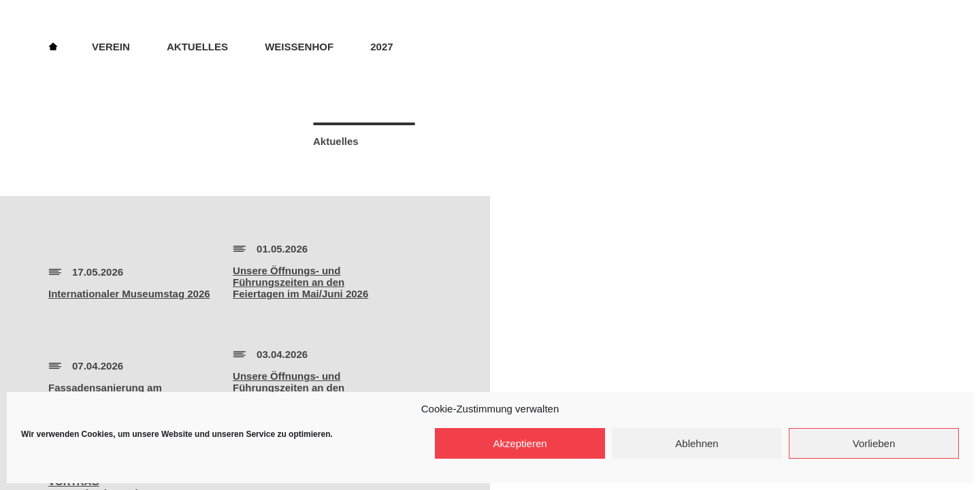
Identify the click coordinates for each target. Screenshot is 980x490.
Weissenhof (299, 47)
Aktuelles (197, 47)
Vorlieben (874, 443)
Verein (111, 47)
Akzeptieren (520, 443)
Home (53, 46)
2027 (381, 47)
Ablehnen (697, 443)
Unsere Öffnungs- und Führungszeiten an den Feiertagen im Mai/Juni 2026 (300, 282)
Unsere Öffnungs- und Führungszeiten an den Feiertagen (289, 388)
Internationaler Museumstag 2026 (129, 294)
